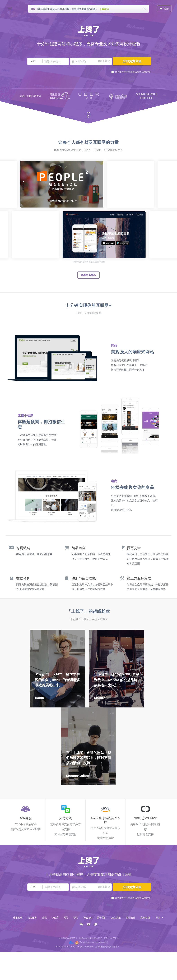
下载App (88, 918)
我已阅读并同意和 (133, 72)
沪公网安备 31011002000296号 (94, 942)
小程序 (55, 918)
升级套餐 (18, 918)
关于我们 (102, 918)
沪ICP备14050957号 (68, 938)
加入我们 (116, 918)
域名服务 (32, 918)
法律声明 (146, 72)
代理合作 (131, 918)
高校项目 (145, 918)
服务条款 (135, 72)
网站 (66, 918)
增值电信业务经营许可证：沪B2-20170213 (99, 938)
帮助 (76, 918)
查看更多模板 (88, 275)
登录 (164, 9)
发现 (44, 918)
